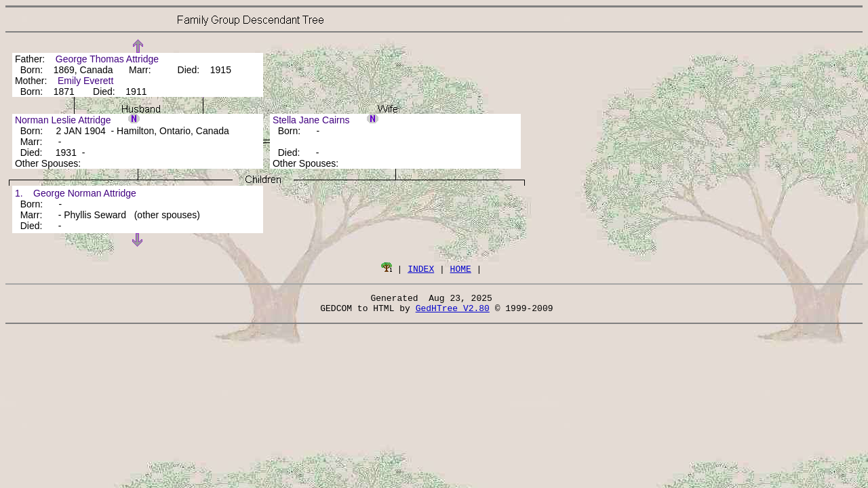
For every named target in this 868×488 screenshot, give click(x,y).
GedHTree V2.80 (453, 312)
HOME (461, 268)
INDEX (421, 268)
